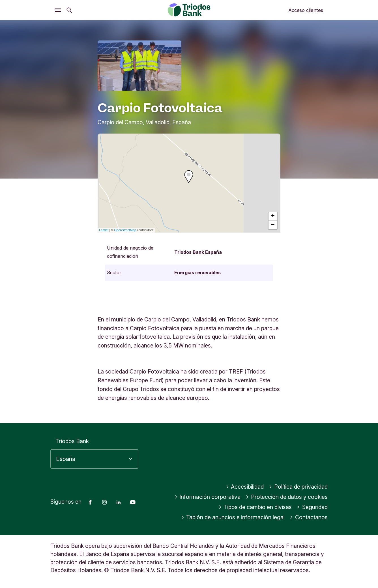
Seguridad (312, 507)
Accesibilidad (245, 487)
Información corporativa (208, 497)
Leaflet (104, 230)
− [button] (273, 225)
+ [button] (273, 216)
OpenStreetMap (125, 230)
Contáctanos (309, 517)
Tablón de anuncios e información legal (233, 517)
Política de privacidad (298, 487)
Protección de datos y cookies (287, 497)
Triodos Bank (72, 441)
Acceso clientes (306, 10)
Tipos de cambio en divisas (255, 507)
